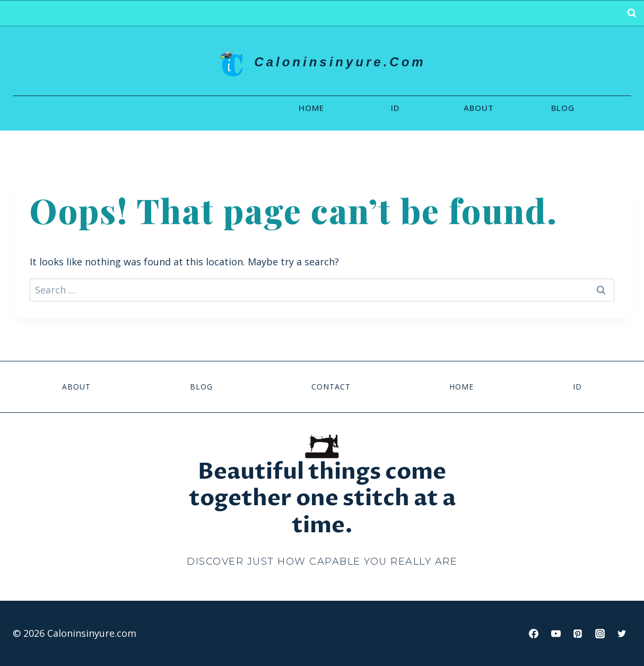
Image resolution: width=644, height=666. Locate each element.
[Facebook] (534, 634)
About (479, 108)
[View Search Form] (632, 13)
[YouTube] (556, 634)
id (395, 108)
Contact (331, 387)
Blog (563, 108)
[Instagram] (600, 634)
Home (311, 108)
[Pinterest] (578, 634)
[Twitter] (622, 634)
